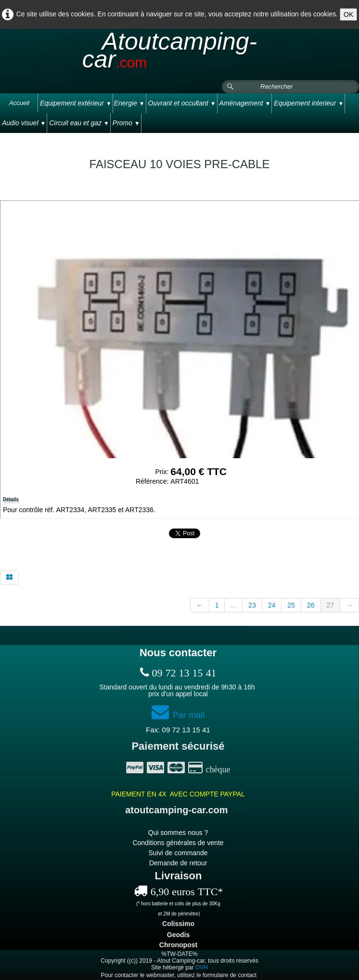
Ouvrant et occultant (182, 103)
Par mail (178, 715)
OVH (202, 967)
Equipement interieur (309, 103)
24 (272, 605)
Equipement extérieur (76, 103)
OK (348, 14)
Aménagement (245, 103)
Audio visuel (24, 123)
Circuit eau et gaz (79, 123)
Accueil (19, 103)
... (233, 605)
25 (291, 605)
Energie (129, 103)
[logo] (179, 55)
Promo (126, 123)
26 (311, 605)
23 (252, 605)
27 (330, 605)
